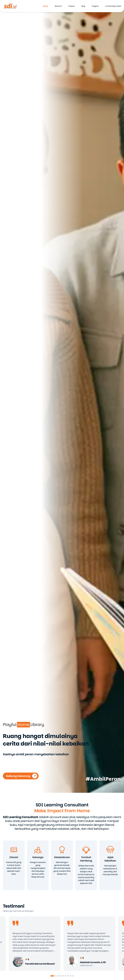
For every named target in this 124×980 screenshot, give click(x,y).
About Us (58, 6)
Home (45, 6)
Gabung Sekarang (21, 776)
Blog (83, 6)
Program (95, 6)
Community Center (113, 6)
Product (72, 6)
